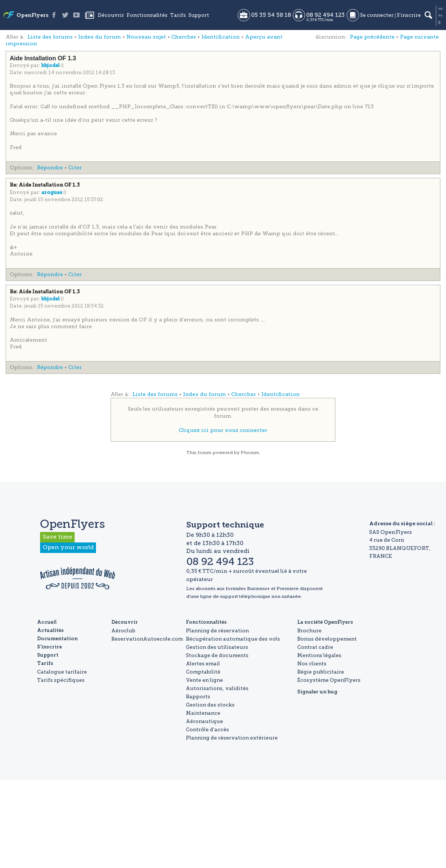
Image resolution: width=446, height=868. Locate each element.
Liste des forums (50, 37)
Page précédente (372, 37)
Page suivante (419, 37)
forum (204, 453)
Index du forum (100, 37)
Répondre (50, 168)
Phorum (250, 453)
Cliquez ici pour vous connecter (223, 430)
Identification (221, 37)
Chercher (184, 37)
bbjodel (51, 66)
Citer (75, 168)
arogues (52, 193)
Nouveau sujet (146, 37)
